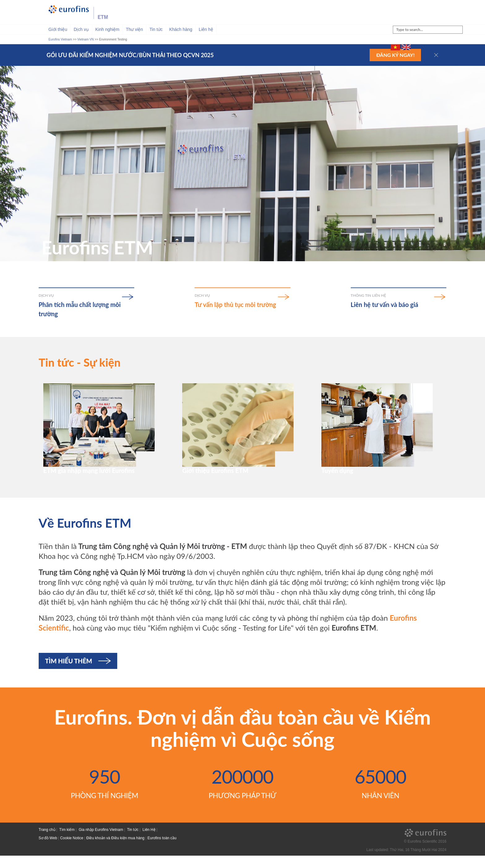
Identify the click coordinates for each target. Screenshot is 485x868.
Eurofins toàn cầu (162, 850)
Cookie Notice (72, 850)
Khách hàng (181, 29)
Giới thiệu (58, 29)
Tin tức (156, 29)
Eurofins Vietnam (60, 39)
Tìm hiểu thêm (69, 674)
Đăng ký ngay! (395, 55)
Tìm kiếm (67, 842)
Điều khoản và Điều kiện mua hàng (115, 850)
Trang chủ (47, 842)
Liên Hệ (149, 842)
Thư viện (134, 29)
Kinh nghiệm (107, 29)
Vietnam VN (86, 39)
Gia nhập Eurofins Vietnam (101, 842)
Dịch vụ (81, 29)
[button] (436, 55)
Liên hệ (206, 29)
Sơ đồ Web (48, 850)
